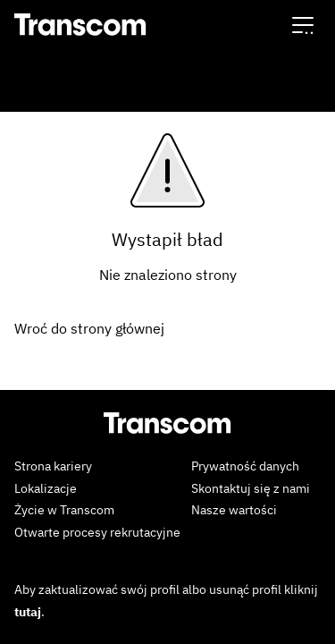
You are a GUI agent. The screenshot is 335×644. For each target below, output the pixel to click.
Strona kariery (53, 466)
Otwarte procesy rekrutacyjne (97, 532)
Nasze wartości (234, 510)
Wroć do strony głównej (89, 328)
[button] (303, 25)
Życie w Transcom (64, 510)
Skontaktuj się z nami (251, 488)
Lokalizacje (46, 488)
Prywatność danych (245, 466)
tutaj (28, 612)
